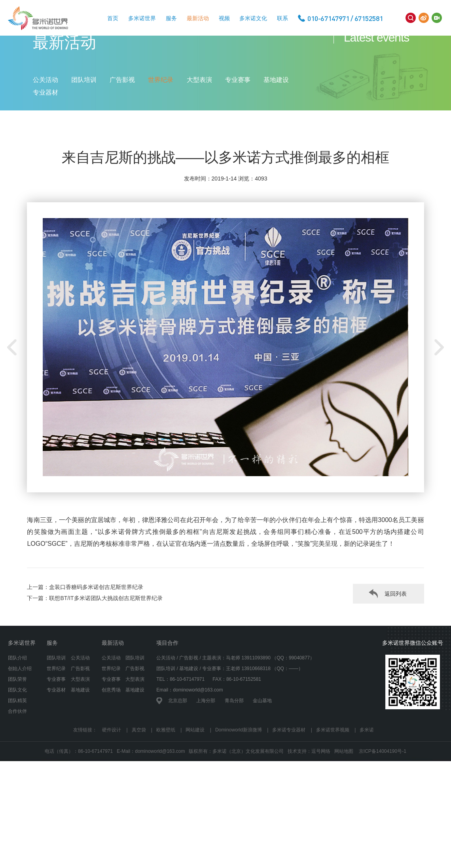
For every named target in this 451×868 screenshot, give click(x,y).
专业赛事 (238, 104)
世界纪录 (161, 104)
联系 (282, 18)
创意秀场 (111, 733)
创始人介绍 (20, 712)
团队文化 (17, 733)
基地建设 (276, 104)
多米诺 (367, 773)
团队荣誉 (17, 723)
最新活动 (198, 18)
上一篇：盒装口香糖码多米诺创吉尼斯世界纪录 (85, 631)
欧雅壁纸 (166, 773)
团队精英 (17, 744)
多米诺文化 (253, 18)
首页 (113, 18)
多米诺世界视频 (333, 773)
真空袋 (139, 773)
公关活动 (45, 104)
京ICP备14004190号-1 (383, 795)
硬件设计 (112, 773)
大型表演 (199, 104)
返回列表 (396, 637)
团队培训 (84, 104)
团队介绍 (17, 701)
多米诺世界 (142, 18)
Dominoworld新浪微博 (239, 773)
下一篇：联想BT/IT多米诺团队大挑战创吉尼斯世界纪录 (95, 642)
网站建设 (195, 773)
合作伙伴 (17, 755)
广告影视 (122, 104)
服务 (171, 18)
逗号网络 (321, 795)
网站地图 (344, 795)
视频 (224, 18)
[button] (439, 391)
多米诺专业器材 (289, 773)
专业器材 (45, 117)
